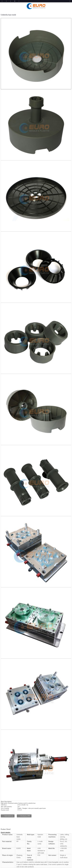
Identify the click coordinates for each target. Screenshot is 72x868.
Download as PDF (25, 816)
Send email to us (9, 816)
